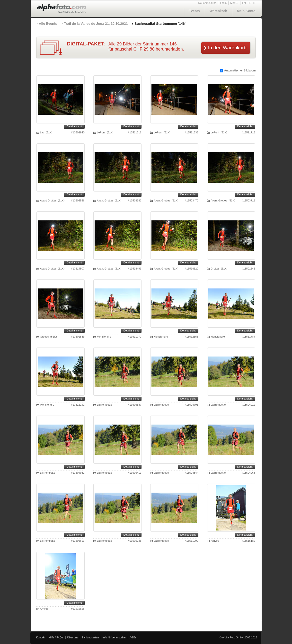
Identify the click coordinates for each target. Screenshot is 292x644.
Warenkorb (218, 11)
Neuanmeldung (208, 3)
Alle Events (48, 24)
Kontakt (41, 637)
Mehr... (234, 3)
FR (250, 3)
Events (194, 11)
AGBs (133, 637)
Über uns (73, 637)
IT (255, 3)
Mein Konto (246, 11)
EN (244, 3)
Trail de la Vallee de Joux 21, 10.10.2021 (96, 24)
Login (223, 3)
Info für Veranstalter (114, 637)
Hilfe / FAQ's (56, 637)
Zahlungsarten (90, 637)
